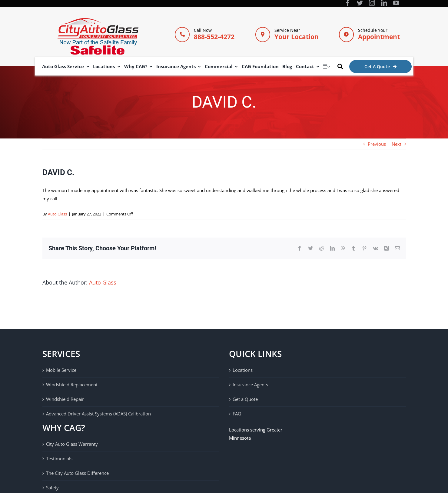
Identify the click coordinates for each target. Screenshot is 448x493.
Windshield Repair (65, 399)
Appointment (379, 37)
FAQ (237, 414)
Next (397, 144)
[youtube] (396, 3)
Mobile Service (61, 370)
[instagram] (372, 3)
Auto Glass (57, 214)
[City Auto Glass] (98, 20)
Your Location (297, 37)
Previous (377, 144)
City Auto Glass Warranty (72, 444)
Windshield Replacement (72, 385)
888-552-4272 (214, 37)
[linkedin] (384, 3)
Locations (243, 370)
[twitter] (360, 3)
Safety (52, 488)
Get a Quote (245, 399)
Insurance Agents (250, 385)
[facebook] (348, 3)
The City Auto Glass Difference (77, 473)
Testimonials (59, 458)
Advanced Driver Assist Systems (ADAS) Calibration (98, 414)
